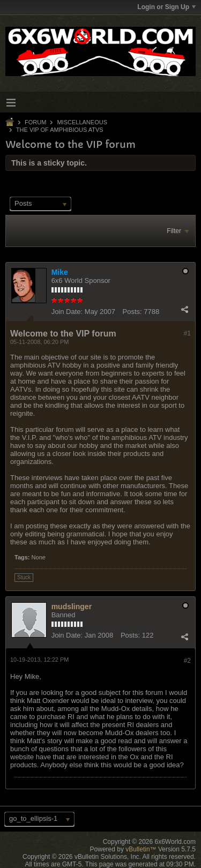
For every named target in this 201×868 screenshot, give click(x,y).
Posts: (132, 312)
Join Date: (67, 312)
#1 (187, 333)
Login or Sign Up (166, 7)
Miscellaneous (82, 122)
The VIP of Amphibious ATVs (60, 130)
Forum (35, 122)
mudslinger (72, 607)
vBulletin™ (141, 849)
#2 (187, 661)
